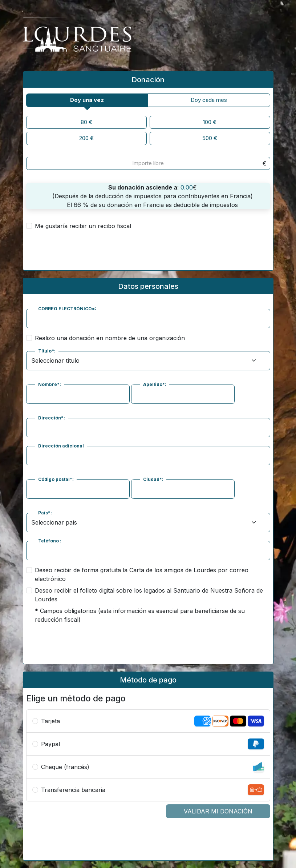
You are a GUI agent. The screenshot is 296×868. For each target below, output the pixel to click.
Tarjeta (50, 721)
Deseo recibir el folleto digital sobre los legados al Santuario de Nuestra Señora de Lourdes (149, 595)
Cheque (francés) (65, 767)
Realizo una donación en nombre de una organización (110, 338)
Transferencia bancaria (73, 790)
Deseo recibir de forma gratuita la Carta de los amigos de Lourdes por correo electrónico (142, 574)
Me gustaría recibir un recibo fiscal (83, 226)
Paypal (50, 744)
